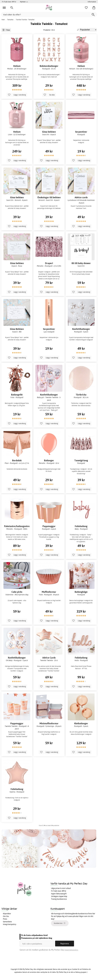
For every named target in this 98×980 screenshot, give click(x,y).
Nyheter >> (24, 2)
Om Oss (6, 916)
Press (5, 919)
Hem (3, 20)
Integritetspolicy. (71, 950)
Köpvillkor (7, 914)
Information (92, 2)
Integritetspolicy (10, 924)
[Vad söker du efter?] (49, 14)
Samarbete (7, 922)
